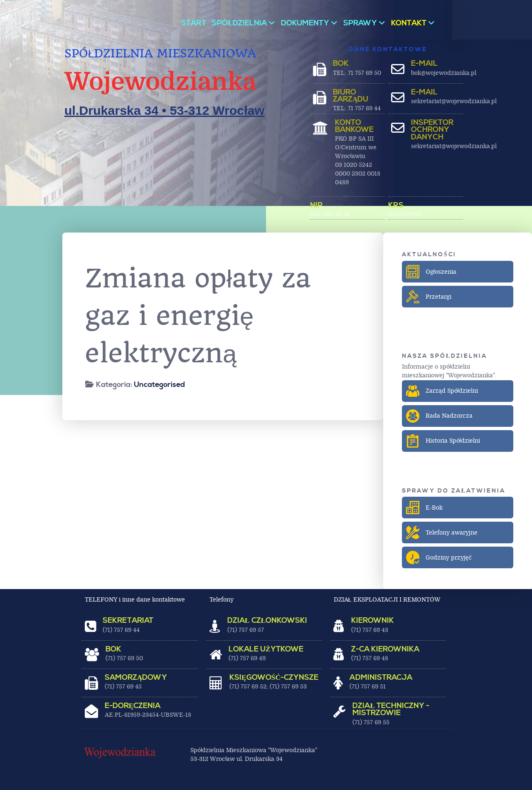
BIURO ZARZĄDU (351, 96)
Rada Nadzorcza (440, 416)
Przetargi (430, 297)
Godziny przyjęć (440, 557)
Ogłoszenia (432, 272)
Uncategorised (159, 385)
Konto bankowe (354, 126)
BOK (341, 64)
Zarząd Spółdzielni (443, 391)
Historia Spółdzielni (444, 441)
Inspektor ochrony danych (432, 130)
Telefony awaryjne (443, 532)
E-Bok (425, 508)
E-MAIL (424, 64)
